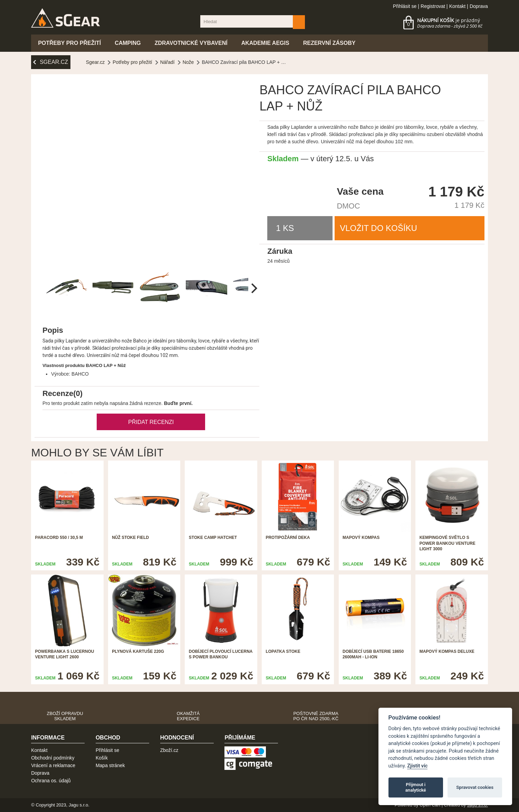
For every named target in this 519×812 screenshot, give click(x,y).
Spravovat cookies (475, 787)
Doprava (479, 6)
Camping (128, 43)
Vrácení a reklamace (53, 765)
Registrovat (433, 6)
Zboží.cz (169, 750)
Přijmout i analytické (416, 787)
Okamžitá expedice (188, 716)
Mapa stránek (110, 765)
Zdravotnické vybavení (191, 43)
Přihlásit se (405, 6)
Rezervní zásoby (329, 43)
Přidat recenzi (151, 422)
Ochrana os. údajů (51, 781)
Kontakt (457, 6)
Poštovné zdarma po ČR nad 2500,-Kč (316, 716)
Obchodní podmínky (53, 758)
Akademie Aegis (265, 43)
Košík (102, 758)
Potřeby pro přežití (69, 43)
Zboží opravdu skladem (65, 716)
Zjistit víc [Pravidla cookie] (417, 766)
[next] (253, 288)
